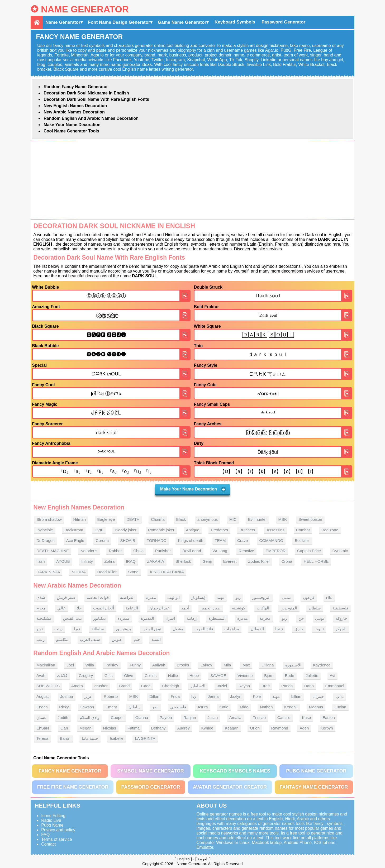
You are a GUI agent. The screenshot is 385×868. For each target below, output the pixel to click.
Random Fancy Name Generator (76, 87)
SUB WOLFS (48, 686)
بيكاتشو (62, 639)
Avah (41, 676)
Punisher (163, 551)
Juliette (312, 676)
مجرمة (265, 618)
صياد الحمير (211, 608)
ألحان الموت (104, 608)
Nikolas (110, 728)
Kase (306, 717)
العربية (203, 859)
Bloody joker (126, 530)
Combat (303, 530)
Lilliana (268, 665)
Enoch (42, 707)
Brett (266, 686)
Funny (135, 665)
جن (301, 618)
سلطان (315, 608)
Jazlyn (236, 696)
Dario (309, 686)
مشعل (178, 629)
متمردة (123, 618)
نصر (155, 707)
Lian (64, 728)
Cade (146, 686)
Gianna (142, 717)
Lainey (206, 665)
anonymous (208, 519)
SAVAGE (218, 676)
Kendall (291, 707)
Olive (129, 676)
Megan (85, 728)
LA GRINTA (145, 738)
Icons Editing (53, 816)
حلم (137, 639)
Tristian (259, 717)
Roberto (111, 696)
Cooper (117, 717)
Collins (151, 676)
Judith (63, 717)
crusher (101, 686)
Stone (133, 572)
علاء (329, 597)
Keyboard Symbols (235, 22)
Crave (243, 540)
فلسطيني (178, 707)
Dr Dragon (46, 540)
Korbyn (327, 728)
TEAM (220, 540)
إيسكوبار (198, 597)
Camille (284, 717)
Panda (287, 686)
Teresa (42, 738)
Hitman (79, 519)
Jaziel (222, 686)
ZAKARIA (155, 561)
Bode (290, 676)
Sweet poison (310, 519)
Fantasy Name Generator (314, 787)
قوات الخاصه (98, 597)
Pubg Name (52, 825)
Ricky (64, 707)
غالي (61, 608)
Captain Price (309, 551)
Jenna (213, 696)
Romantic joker (161, 530)
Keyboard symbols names (235, 771)
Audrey (183, 728)
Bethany (158, 728)
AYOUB (63, 561)
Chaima (158, 519)
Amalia (235, 717)
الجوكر (341, 629)
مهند (221, 597)
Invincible (45, 530)
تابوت (319, 629)
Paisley (112, 665)
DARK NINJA (48, 572)
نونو (40, 629)
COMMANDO (271, 540)
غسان (41, 717)
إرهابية (192, 618)
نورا (77, 629)
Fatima (134, 728)
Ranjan (190, 717)
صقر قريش (66, 597)
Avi (333, 676)
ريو (238, 597)
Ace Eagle (75, 540)
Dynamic (340, 551)
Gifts (109, 676)
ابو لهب (174, 597)
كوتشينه (239, 608)
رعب (41, 639)
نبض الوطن (152, 629)
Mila (227, 665)
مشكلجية (44, 618)
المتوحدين (289, 608)
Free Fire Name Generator (73, 787)
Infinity (87, 561)
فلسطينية (340, 608)
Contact (48, 844)
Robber (115, 551)
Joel (70, 665)
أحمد (185, 608)
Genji (207, 561)
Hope (194, 676)
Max (246, 665)
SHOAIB (128, 540)
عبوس (117, 639)
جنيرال (318, 696)
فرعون (309, 597)
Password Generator (283, 22)
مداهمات (232, 629)
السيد (156, 639)
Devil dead (192, 551)
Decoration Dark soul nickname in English (86, 93)
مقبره (151, 597)
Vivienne (245, 676)
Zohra (109, 561)
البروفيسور (261, 597)
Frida (175, 696)
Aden (304, 728)
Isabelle (117, 738)
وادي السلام (89, 717)
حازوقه (341, 618)
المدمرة (148, 618)
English (183, 859)
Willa (90, 665)
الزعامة (132, 608)
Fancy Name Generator (70, 771)
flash (41, 561)
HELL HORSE (316, 561)
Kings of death (191, 540)
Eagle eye (106, 519)
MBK (283, 519)
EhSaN (43, 728)
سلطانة (98, 629)
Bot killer (302, 540)
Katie (224, 707)
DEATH (133, 519)
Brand (124, 686)
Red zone (330, 530)
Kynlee (207, 728)
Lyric (339, 696)
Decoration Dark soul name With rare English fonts (96, 99)
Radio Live (51, 820)
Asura (203, 707)
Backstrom (74, 530)
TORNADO (157, 540)
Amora (77, 686)
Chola (138, 551)
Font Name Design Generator (119, 22)
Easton (329, 717)
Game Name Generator (182, 22)
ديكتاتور (99, 618)
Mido (244, 707)
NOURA (79, 572)
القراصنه (127, 597)
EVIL (99, 530)
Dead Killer (107, 572)
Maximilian (46, 665)
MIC (233, 519)
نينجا (279, 629)
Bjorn (269, 676)
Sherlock (183, 561)
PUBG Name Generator (316, 771)
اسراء (170, 618)
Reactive (246, 551)
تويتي (320, 618)
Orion (255, 728)
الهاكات (263, 608)
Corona (102, 540)
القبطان (257, 629)
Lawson (87, 707)
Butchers (247, 530)
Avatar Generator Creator (230, 787)
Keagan (232, 728)
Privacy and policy (58, 830)
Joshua (66, 696)
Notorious (89, 551)
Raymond (280, 728)
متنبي (287, 597)
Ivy (194, 696)
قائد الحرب (204, 629)
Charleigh (170, 686)
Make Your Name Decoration (72, 125)
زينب (58, 629)
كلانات (62, 676)
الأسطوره (293, 665)
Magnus (316, 707)
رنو (284, 618)
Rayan (244, 686)
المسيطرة (217, 618)
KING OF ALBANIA (167, 572)
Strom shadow (49, 519)
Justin (213, 717)
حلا (79, 608)
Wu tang (220, 551)
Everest (230, 561)
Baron (65, 738)
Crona (287, 561)
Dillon (154, 696)
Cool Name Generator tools (71, 131)
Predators (219, 530)
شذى (41, 597)
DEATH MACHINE (53, 551)
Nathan (266, 707)
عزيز (88, 696)
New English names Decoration (75, 106)
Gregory (86, 676)
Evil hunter (257, 519)
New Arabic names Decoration (74, 112)
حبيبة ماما (90, 738)
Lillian (296, 696)
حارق (299, 629)
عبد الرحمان (160, 608)
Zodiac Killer (259, 561)
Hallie (173, 676)
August (43, 696)
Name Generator (85, 9)
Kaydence (322, 665)
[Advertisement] (192, 180)
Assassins (275, 530)
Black (181, 519)
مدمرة (243, 618)
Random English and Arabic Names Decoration (91, 118)
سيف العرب (90, 639)
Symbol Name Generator (151, 771)
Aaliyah (159, 665)
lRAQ (131, 561)
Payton (166, 717)
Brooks (183, 665)
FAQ (45, 835)
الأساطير (198, 686)
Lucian (340, 707)
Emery (111, 707)
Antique (193, 530)
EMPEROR (275, 551)
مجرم (41, 608)
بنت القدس (72, 618)
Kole (257, 696)
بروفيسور (123, 629)
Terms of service (56, 839)
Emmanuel (335, 686)
